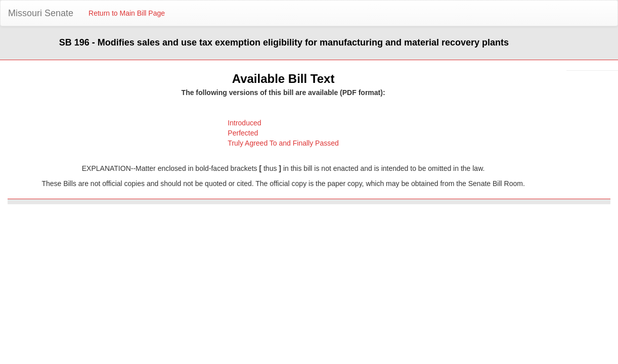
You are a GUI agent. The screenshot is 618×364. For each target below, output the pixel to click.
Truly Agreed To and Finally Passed (283, 143)
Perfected (243, 133)
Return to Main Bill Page (127, 13)
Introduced (244, 123)
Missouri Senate (41, 13)
